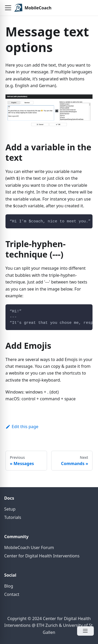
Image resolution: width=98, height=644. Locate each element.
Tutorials (13, 517)
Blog (9, 586)
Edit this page (22, 427)
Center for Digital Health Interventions (42, 556)
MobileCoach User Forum (29, 548)
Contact (12, 594)
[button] (8, 8)
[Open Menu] (85, 631)
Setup (10, 509)
